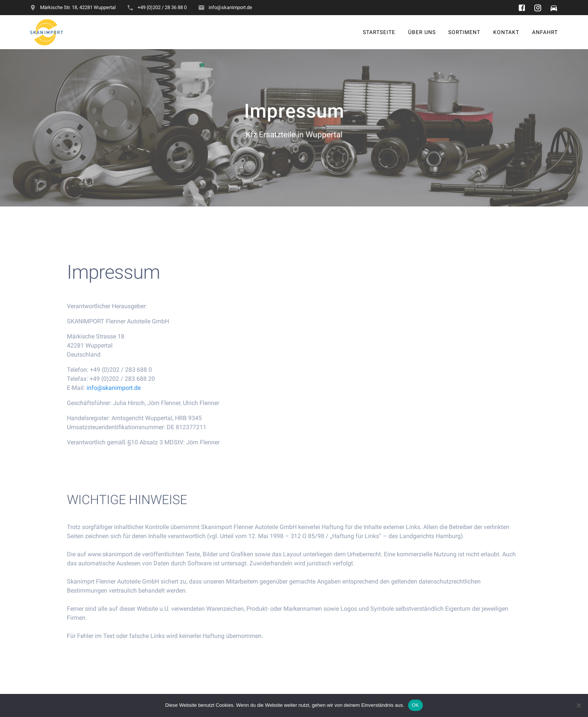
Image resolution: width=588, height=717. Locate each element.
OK (415, 705)
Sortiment (464, 32)
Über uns (422, 32)
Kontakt (506, 32)
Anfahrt (545, 32)
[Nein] (579, 705)
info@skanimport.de (114, 396)
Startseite (379, 32)
